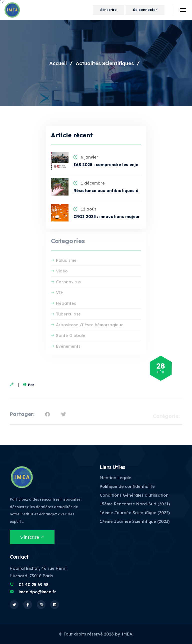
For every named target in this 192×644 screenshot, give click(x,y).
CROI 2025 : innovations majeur (107, 216)
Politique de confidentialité (127, 486)
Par (28, 385)
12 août (85, 209)
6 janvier (86, 157)
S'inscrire (108, 10)
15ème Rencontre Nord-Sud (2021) (135, 504)
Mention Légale (115, 478)
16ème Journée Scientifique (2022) (135, 513)
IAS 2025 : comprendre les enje (106, 165)
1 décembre (89, 183)
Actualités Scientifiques (105, 63)
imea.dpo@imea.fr (37, 592)
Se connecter (145, 10)
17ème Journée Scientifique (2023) (135, 521)
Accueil (58, 63)
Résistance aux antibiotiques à (106, 191)
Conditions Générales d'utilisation (134, 495)
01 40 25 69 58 (34, 585)
